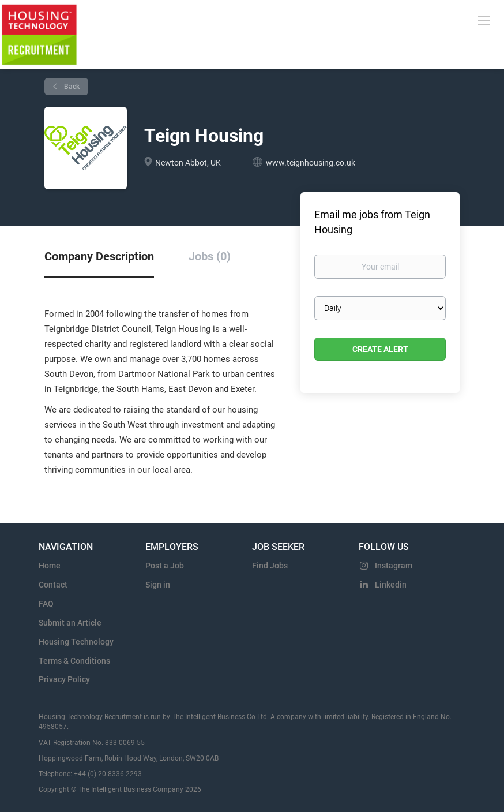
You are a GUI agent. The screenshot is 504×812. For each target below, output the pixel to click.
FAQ (46, 604)
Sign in (158, 585)
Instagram (394, 566)
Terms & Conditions (74, 661)
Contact (53, 585)
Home (50, 566)
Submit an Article (70, 623)
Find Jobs (270, 566)
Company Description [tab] (99, 256)
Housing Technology (76, 642)
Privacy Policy (64, 679)
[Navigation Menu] (484, 20)
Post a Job (165, 566)
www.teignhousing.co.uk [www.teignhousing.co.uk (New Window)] (311, 163)
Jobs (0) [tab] (210, 256)
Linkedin (391, 585)
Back (71, 87)
